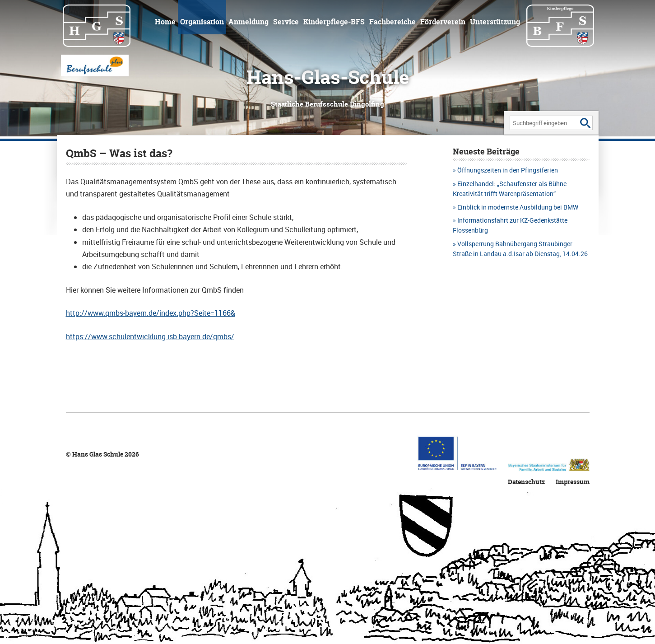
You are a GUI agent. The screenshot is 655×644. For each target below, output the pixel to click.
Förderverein (443, 22)
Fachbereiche (393, 22)
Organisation (202, 22)
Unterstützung (495, 22)
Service (286, 22)
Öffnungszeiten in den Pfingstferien (508, 170)
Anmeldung (249, 22)
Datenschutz (526, 482)
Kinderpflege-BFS (334, 22)
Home (165, 22)
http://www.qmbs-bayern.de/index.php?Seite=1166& (151, 313)
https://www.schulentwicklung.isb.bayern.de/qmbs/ (150, 336)
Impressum (573, 482)
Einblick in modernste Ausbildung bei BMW (518, 207)
